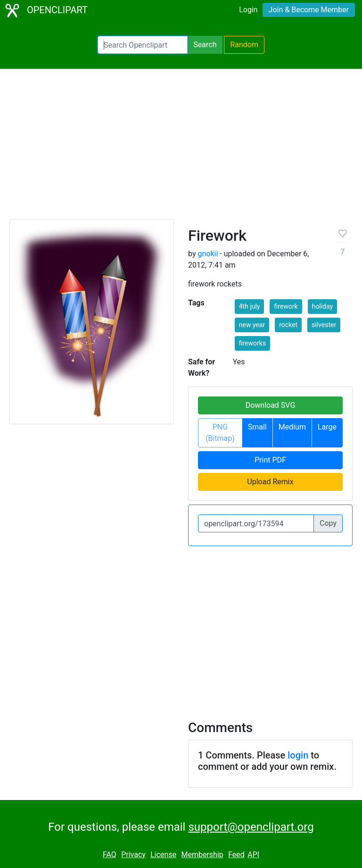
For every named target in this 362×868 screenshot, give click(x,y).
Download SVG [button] (271, 405)
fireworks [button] (252, 343)
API (253, 855)
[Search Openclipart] (143, 45)
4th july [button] (250, 306)
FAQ (110, 855)
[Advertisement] (181, 148)
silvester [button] (324, 325)
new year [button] (252, 325)
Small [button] (257, 427)
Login (248, 10)
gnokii (208, 254)
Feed (236, 855)
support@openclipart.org (251, 827)
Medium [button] (292, 427)
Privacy (133, 855)
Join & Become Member (309, 10)
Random (244, 45)
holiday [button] (323, 306)
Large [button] (327, 427)
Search (205, 45)
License (163, 855)
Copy (328, 523)
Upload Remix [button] (270, 482)
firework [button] (286, 306)
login (298, 755)
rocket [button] (288, 325)
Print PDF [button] (270, 460)
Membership (202, 855)
